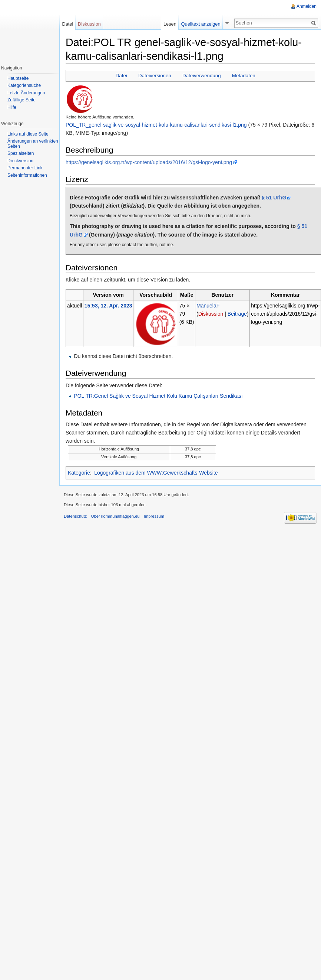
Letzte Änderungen (26, 93)
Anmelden (307, 6)
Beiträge (237, 314)
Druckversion (20, 161)
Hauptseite (18, 78)
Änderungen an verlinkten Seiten (33, 144)
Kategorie (79, 473)
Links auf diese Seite (28, 134)
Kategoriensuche (24, 85)
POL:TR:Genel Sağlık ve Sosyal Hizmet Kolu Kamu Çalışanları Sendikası (158, 396)
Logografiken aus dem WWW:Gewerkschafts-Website (156, 473)
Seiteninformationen (27, 175)
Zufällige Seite (21, 100)
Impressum (154, 516)
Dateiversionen (155, 76)
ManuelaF (208, 306)
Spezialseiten (21, 153)
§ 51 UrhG (274, 198)
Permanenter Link (25, 168)
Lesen (170, 24)
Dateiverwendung (202, 76)
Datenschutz (75, 516)
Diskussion (211, 314)
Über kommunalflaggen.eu (115, 516)
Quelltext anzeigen (201, 24)
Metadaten (244, 76)
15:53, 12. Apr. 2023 (108, 306)
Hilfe (12, 107)
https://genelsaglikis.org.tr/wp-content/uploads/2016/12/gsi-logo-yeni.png (149, 162)
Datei (121, 76)
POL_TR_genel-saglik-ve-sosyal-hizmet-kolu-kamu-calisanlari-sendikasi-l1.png (156, 125)
